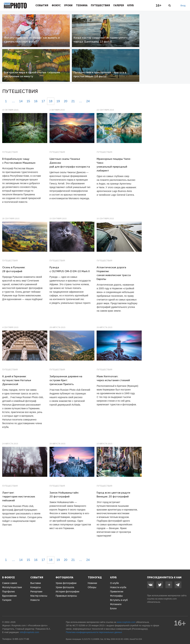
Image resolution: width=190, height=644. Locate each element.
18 (51, 101)
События (42, 5)
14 (21, 101)
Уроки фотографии (66, 583)
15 (28, 101)
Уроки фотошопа (65, 587)
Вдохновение (9, 596)
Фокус (56, 5)
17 (43, 101)
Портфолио (9, 592)
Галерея (119, 5)
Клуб (131, 5)
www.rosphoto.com (167, 599)
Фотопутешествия (12, 587)
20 (66, 101)
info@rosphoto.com (29, 632)
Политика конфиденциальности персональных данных (94, 632)
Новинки (92, 583)
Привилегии (117, 592)
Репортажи (36, 592)
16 (36, 101)
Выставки (36, 583)
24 (88, 101)
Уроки (68, 5)
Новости (35, 600)
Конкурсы (36, 587)
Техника (82, 5)
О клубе (115, 583)
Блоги (113, 608)
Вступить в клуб (119, 600)
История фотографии (67, 592)
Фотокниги (116, 604)
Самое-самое (10, 583)
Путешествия (100, 5)
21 (73, 101)
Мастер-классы (39, 596)
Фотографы (116, 596)
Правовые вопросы (66, 596)
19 (58, 101)
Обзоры (92, 587)
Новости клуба (118, 587)
